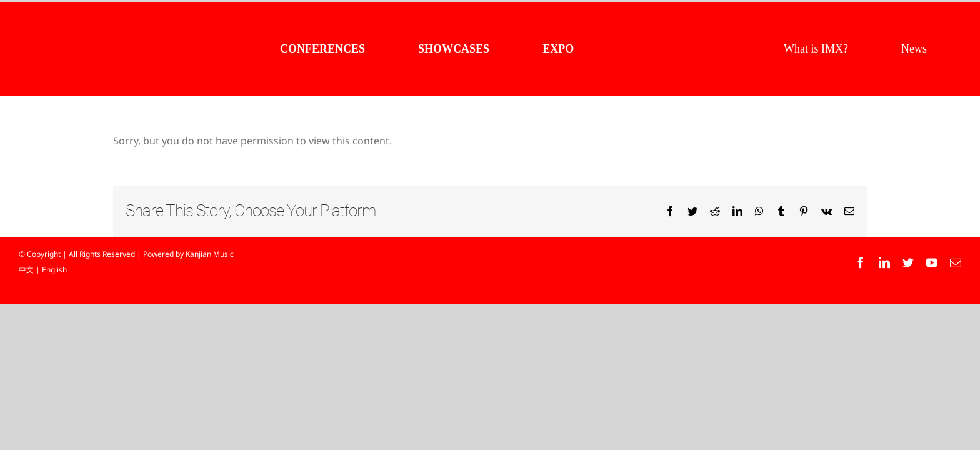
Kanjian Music (210, 254)
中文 (26, 270)
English (54, 270)
